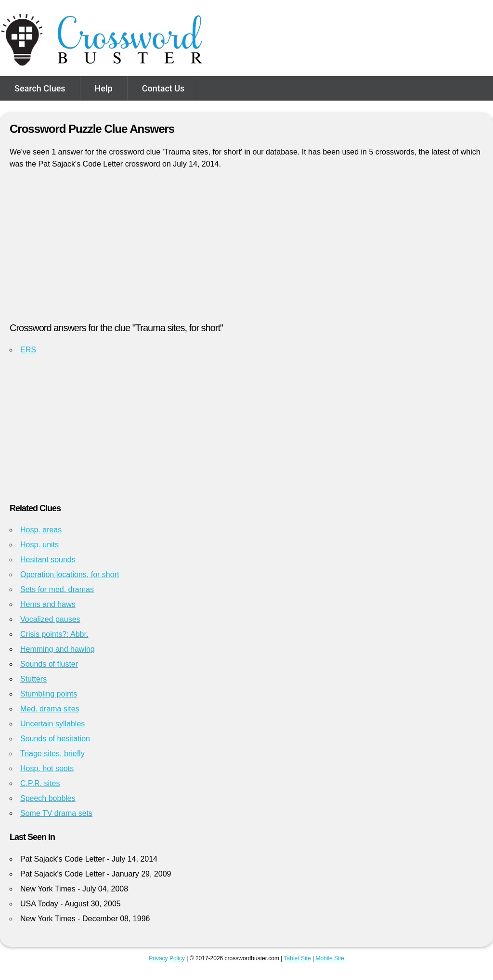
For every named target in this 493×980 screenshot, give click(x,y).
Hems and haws (48, 604)
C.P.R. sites (40, 783)
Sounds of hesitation (55, 739)
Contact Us (163, 88)
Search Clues (40, 88)
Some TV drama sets (56, 813)
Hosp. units (39, 545)
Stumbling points (49, 694)
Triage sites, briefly (52, 754)
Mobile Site (330, 958)
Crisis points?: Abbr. (54, 634)
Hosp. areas (41, 530)
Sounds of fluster (49, 664)
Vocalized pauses (50, 619)
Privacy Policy (167, 958)
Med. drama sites (50, 709)
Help (104, 88)
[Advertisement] (246, 250)
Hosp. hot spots (47, 768)
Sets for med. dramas (57, 589)
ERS (28, 350)
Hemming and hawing (58, 649)
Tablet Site (298, 958)
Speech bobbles (48, 798)
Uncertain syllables (52, 724)
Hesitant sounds (48, 560)
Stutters (33, 679)
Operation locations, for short (70, 574)
